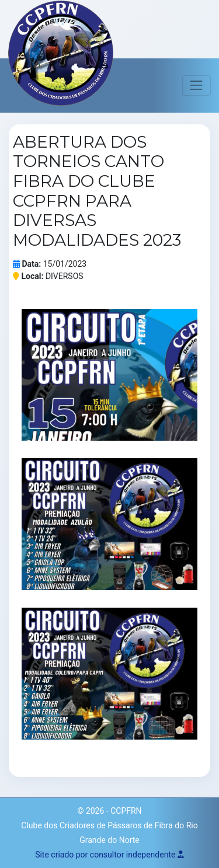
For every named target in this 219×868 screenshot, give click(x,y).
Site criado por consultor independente (109, 855)
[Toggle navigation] (197, 86)
